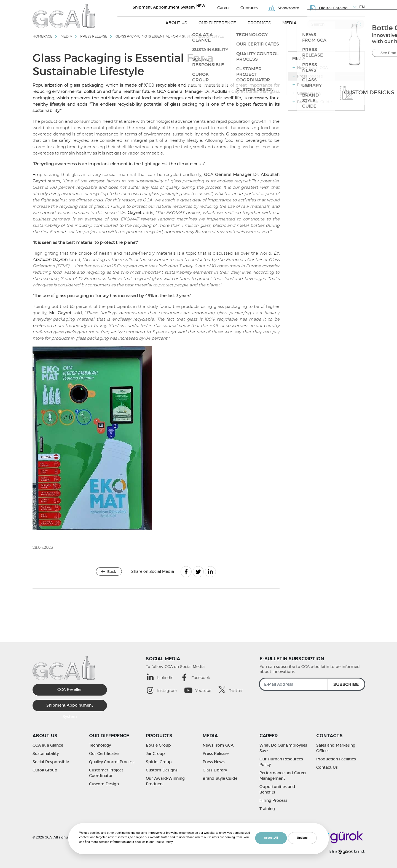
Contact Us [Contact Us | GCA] (327, 767)
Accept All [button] (271, 838)
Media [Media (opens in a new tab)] (292, 23)
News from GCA (312, 68)
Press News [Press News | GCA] (214, 762)
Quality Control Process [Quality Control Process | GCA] (112, 762)
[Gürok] (340, 836)
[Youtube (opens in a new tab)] (201, 690)
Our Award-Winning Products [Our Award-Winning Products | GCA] (165, 781)
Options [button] (302, 838)
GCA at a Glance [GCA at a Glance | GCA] (48, 745)
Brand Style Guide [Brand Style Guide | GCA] (220, 778)
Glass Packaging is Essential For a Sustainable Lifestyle (170, 36)
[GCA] (64, 16)
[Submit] (359, 22)
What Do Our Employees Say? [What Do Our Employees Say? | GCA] (283, 748)
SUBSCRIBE (346, 684)
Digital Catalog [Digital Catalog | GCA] (332, 7)
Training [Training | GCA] (267, 809)
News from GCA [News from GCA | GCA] (218, 745)
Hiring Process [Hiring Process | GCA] (273, 800)
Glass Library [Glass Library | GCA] (215, 770)
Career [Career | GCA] (242, 7)
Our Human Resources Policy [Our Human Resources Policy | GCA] (281, 762)
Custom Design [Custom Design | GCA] (104, 784)
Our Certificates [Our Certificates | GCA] (104, 753)
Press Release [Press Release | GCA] (216, 753)
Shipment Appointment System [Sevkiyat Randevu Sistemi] (189, 7)
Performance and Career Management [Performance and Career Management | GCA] (283, 776)
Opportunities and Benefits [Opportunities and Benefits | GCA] (277, 789)
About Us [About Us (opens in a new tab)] (194, 23)
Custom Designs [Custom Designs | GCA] (162, 770)
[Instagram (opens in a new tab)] (165, 690)
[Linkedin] (210, 572)
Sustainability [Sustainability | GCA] (46, 753)
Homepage (42, 36)
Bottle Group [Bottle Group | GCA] (158, 745)
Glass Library (309, 93)
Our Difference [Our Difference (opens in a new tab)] (230, 23)
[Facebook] (186, 572)
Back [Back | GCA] (112, 572)
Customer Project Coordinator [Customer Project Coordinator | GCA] (106, 773)
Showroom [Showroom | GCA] (292, 7)
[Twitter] (198, 572)
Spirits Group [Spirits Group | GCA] (159, 762)
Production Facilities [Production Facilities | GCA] (336, 759)
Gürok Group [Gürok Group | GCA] (45, 770)
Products (266, 23)
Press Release (94, 36)
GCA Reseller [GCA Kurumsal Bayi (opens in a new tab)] (70, 689)
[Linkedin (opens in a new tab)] (163, 677)
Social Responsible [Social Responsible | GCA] (51, 762)
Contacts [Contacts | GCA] (262, 7)
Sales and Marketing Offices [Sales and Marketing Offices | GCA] (336, 748)
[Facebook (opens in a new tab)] (198, 677)
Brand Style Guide (314, 102)
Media (66, 36)
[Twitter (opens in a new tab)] (234, 690)
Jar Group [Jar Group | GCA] (155, 753)
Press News (308, 85)
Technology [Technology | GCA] (100, 745)
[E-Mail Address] (312, 684)
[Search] (336, 22)
